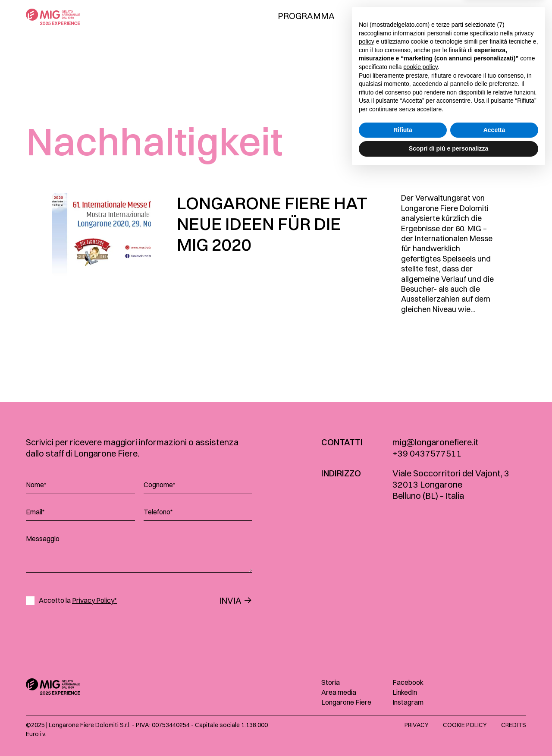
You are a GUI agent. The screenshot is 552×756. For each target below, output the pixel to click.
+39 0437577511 (427, 453)
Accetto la (78, 600)
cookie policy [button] (421, 651)
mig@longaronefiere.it (436, 442)
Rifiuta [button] (403, 714)
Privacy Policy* (94, 600)
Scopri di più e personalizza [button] (448, 732)
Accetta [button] (494, 714)
